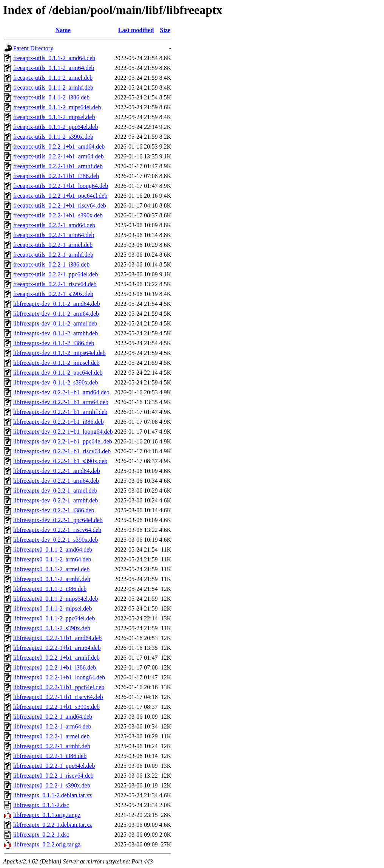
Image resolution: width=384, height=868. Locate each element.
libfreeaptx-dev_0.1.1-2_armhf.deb (56, 333)
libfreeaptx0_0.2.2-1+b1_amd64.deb (57, 638)
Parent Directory (33, 48)
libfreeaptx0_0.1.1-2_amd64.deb (53, 549)
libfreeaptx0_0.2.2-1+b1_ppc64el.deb (59, 687)
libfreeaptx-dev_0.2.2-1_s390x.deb (56, 540)
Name (63, 30)
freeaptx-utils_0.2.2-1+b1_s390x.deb (58, 215)
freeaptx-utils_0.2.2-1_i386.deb (51, 264)
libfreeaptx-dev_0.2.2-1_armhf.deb (56, 500)
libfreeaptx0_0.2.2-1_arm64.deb (52, 726)
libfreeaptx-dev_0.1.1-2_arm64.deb (56, 314)
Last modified (136, 30)
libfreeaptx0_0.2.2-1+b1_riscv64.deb (58, 697)
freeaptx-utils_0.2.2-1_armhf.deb (53, 255)
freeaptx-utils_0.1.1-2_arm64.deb (54, 68)
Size (165, 30)
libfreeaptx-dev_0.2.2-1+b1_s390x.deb (60, 461)
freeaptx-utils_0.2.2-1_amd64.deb (54, 225)
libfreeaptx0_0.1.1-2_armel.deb (51, 569)
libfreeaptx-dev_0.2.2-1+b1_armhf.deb (60, 412)
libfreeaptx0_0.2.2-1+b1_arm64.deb (57, 648)
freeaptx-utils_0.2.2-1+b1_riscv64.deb (60, 205)
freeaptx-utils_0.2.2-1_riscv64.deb (55, 284)
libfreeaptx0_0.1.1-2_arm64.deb (52, 559)
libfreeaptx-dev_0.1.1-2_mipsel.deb (56, 363)
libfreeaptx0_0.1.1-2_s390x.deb (52, 628)
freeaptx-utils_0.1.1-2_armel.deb (53, 78)
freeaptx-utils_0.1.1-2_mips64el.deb (57, 107)
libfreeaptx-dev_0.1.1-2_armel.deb (55, 323)
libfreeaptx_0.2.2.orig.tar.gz (47, 844)
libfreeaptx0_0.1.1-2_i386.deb (50, 589)
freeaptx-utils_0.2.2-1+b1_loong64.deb (61, 186)
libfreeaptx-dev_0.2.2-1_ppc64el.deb (58, 520)
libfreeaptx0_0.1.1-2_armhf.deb (52, 579)
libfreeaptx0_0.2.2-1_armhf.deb (52, 746)
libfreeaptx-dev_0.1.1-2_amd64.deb (57, 304)
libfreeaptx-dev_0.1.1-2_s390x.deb (56, 382)
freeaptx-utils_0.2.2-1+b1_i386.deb (56, 176)
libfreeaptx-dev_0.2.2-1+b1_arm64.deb (61, 402)
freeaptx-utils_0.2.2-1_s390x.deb (53, 294)
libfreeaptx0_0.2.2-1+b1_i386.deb (55, 667)
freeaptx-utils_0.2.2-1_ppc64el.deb (56, 274)
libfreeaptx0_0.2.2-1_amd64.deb (53, 717)
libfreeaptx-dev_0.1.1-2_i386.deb (54, 343)
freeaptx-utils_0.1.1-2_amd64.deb (54, 58)
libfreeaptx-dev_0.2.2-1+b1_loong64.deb (63, 432)
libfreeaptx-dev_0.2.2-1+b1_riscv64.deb (62, 451)
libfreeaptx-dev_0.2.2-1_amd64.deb (57, 471)
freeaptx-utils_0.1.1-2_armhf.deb (53, 88)
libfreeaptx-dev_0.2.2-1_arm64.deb (56, 481)
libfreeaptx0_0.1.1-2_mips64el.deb (56, 599)
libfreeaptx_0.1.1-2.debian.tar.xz (52, 795)
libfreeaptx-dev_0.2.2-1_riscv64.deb (57, 530)
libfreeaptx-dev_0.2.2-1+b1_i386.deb (59, 422)
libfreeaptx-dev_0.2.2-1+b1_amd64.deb (61, 392)
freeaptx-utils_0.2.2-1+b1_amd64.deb (59, 146)
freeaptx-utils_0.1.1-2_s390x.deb (53, 137)
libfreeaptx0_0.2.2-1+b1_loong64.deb (59, 677)
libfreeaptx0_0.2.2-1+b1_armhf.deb (56, 658)
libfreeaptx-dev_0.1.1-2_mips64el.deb (59, 353)
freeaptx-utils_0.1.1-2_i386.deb (51, 97)
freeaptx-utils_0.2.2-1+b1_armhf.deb (58, 166)
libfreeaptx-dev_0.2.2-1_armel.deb (55, 491)
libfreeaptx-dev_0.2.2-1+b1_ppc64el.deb (63, 441)
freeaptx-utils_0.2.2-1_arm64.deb (54, 235)
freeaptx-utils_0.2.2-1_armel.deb (53, 245)
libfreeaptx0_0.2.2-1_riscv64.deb (53, 776)
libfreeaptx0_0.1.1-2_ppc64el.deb (54, 618)
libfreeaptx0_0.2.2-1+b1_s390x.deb (56, 707)
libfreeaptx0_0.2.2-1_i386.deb (50, 756)
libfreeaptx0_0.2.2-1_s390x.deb (52, 785)
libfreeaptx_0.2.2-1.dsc (41, 835)
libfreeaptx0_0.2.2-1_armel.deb (51, 736)
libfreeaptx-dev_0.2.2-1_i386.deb (54, 510)
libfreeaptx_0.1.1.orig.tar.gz (47, 815)
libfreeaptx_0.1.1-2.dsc (41, 805)
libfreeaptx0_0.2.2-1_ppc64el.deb (54, 766)
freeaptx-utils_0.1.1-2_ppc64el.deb (56, 127)
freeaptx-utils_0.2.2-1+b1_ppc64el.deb (60, 196)
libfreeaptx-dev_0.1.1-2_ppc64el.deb (58, 373)
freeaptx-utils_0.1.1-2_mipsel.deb (54, 117)
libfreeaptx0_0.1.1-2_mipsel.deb (52, 608)
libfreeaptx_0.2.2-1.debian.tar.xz (52, 825)
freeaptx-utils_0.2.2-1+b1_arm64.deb (59, 156)
